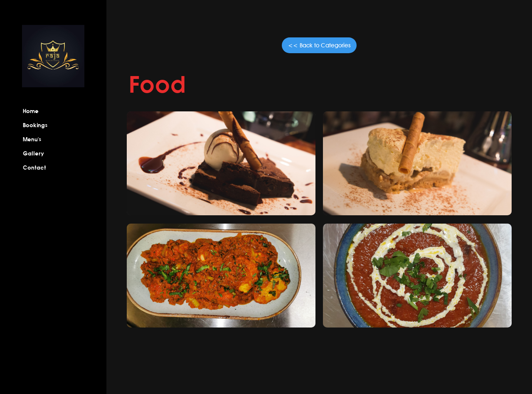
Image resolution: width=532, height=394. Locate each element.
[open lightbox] (221, 163)
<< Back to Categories (319, 45)
